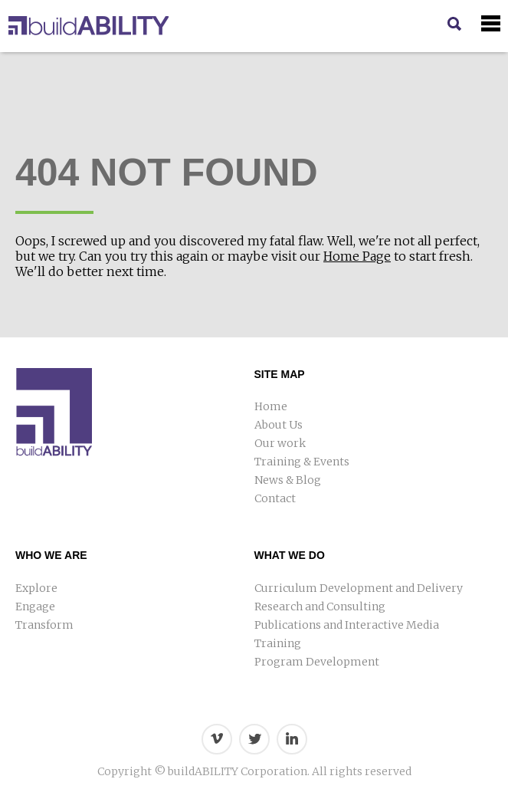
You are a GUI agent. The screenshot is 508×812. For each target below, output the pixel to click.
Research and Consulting (320, 607)
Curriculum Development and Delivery (359, 588)
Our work (280, 443)
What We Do (290, 555)
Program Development (317, 662)
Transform (44, 625)
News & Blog (288, 480)
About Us (279, 425)
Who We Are (51, 555)
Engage (35, 607)
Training (278, 643)
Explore (36, 588)
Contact (275, 498)
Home (271, 406)
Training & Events (302, 462)
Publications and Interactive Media (347, 625)
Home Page (357, 256)
